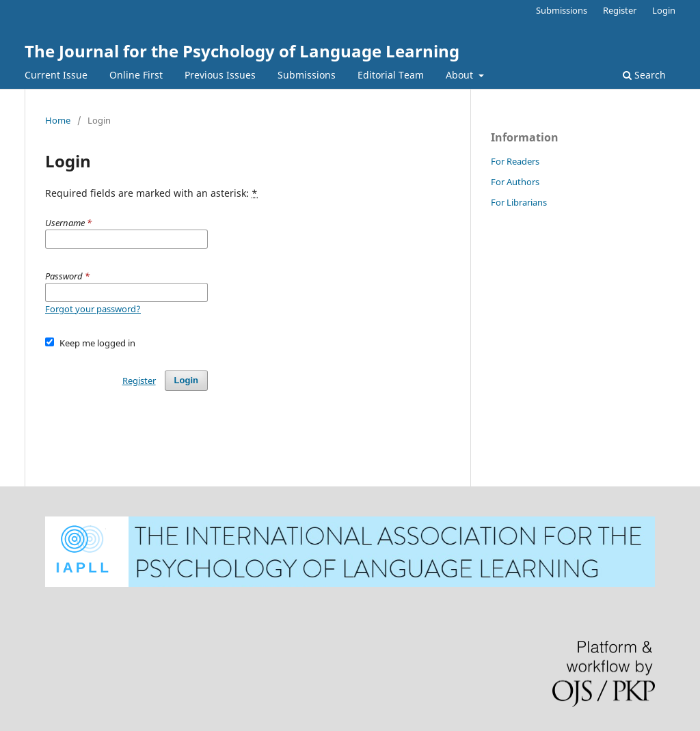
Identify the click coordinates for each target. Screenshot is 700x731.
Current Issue (56, 75)
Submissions (307, 75)
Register (620, 10)
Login (664, 10)
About (461, 75)
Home (58, 120)
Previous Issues (220, 75)
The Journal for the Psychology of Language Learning (242, 51)
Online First (136, 75)
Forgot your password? (93, 309)
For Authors (515, 182)
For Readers (515, 161)
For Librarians (519, 202)
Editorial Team (391, 75)
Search (644, 75)
